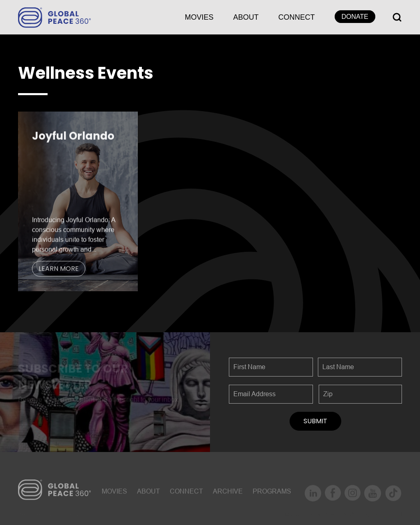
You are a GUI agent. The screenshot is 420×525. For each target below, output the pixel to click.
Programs (272, 494)
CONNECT (297, 17)
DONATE (355, 17)
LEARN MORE (59, 270)
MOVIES (199, 17)
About (246, 17)
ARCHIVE (228, 494)
